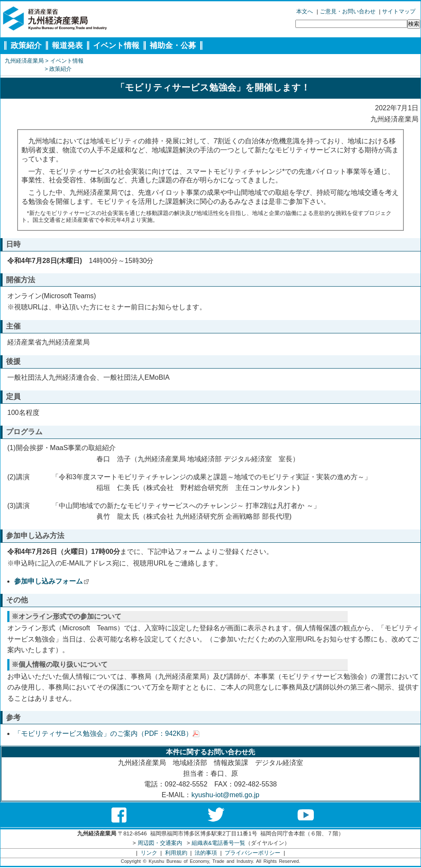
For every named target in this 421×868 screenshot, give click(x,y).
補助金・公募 (173, 45)
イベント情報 (116, 45)
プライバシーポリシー (253, 853)
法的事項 (206, 853)
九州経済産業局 (24, 61)
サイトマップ (399, 11)
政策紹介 (26, 45)
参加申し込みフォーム (52, 581)
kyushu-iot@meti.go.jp (225, 795)
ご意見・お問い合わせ (348, 11)
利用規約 (176, 853)
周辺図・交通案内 (160, 843)
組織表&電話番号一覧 (219, 843)
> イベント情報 (65, 61)
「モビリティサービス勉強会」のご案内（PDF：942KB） (107, 733)
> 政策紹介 (58, 69)
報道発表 (67, 45)
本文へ (305, 11)
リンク (149, 853)
